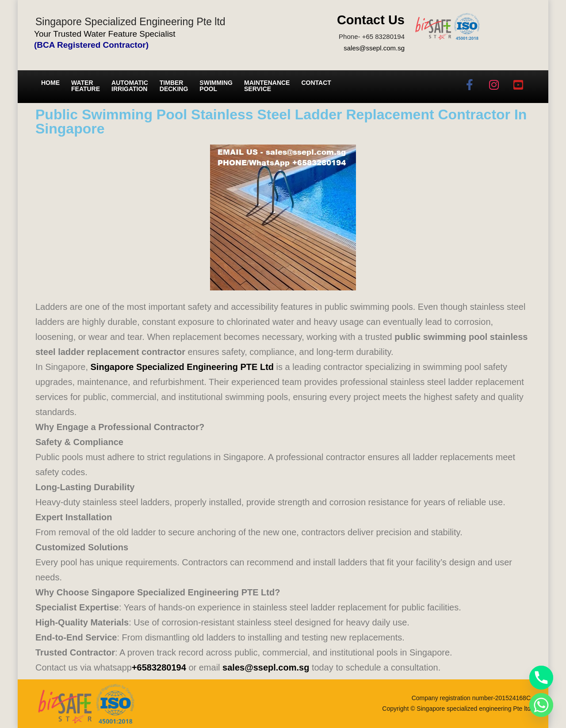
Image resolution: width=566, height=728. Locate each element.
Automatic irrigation (130, 86)
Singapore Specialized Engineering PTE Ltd (182, 367)
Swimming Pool (216, 86)
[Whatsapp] (541, 705)
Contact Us (371, 20)
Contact (316, 83)
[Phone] (541, 678)
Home (50, 83)
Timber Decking (174, 86)
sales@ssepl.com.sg (374, 48)
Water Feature (86, 86)
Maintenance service (267, 86)
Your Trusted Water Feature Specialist (105, 34)
